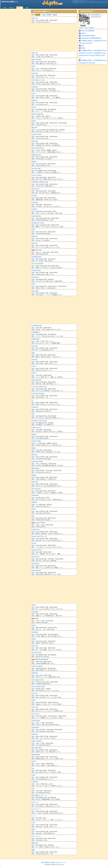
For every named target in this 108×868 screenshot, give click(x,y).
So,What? (35, 632)
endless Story (36, 270)
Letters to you (36, 428)
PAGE (34, 509)
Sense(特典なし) (96, 15)
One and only (36, 489)
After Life (35, 53)
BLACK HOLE (36, 134)
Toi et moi (35, 707)
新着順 (49, 15)
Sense (34, 605)
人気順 (43, 15)
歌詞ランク (12, 8)
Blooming (35, 141)
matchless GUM (37, 462)
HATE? (34, 373)
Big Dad (34, 128)
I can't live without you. (39, 387)
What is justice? (37, 741)
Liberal (34, 434)
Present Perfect (40, 523)
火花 (33, 823)
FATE (33, 284)
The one (34, 693)
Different (34, 236)
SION (36, 619)
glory (33, 353)
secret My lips (36, 570)
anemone (35, 73)
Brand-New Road (37, 148)
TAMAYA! (35, 673)
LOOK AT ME (36, 441)
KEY (33, 414)
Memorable (35, 468)
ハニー (34, 816)
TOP (5, 8)
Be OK (34, 107)
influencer (35, 407)
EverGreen (35, 277)
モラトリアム (36, 836)
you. (33, 768)
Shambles (35, 612)
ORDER (34, 502)
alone (33, 66)
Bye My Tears (36, 168)
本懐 (33, 830)
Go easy (34, 360)
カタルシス (35, 802)
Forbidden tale (36, 326)
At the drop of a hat (38, 80)
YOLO (34, 761)
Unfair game (36, 721)
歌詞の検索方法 (46, 862)
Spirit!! (34, 639)
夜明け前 (35, 843)
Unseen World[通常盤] (87, 31)
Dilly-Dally (38, 250)
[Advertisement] (54, 37)
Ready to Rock (37, 550)
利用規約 (53, 862)
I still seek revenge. (38, 394)
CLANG (34, 196)
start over (35, 646)
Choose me (35, 189)
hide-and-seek (36, 380)
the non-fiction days (38, 687)
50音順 (38, 15)
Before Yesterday (37, 114)
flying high (35, 291)
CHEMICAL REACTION (40, 182)
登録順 (55, 15)
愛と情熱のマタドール (39, 795)
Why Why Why (37, 748)
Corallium (35, 202)
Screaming (35, 564)
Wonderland (36, 755)
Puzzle (34, 543)
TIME (33, 700)
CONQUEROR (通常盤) (88, 36)
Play (33, 516)
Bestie (34, 121)
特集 (27, 8)
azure (33, 94)
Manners (35, 455)
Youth (33, 775)
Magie (34, 448)
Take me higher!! (37, 666)
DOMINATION (36, 257)
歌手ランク (20, 8)
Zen (33, 789)
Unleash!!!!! (35, 727)
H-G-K (34, 366)
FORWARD (35, 332)
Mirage (34, 475)
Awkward (35, 87)
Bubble (34, 162)
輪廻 (33, 850)
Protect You (35, 530)
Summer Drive (36, 653)
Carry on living (36, 175)
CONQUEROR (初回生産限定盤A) (91, 38)
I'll (32, 400)
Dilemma (35, 243)
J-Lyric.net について (61, 862)
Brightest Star (36, 155)
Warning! (35, 734)
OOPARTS (35, 496)
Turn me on (35, 714)
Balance (34, 100)
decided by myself (38, 223)
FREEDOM (35, 339)
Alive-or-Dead (36, 60)
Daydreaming (36, 216)
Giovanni (35, 346)
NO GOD (35, 482)
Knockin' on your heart (39, 421)
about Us (35, 18)
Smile (33, 625)
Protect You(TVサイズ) (39, 536)
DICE (33, 230)
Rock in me (35, 557)
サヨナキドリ (36, 809)
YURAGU (35, 782)
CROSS (34, 209)
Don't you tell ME (37, 264)
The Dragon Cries (38, 680)
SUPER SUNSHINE (41, 659)
